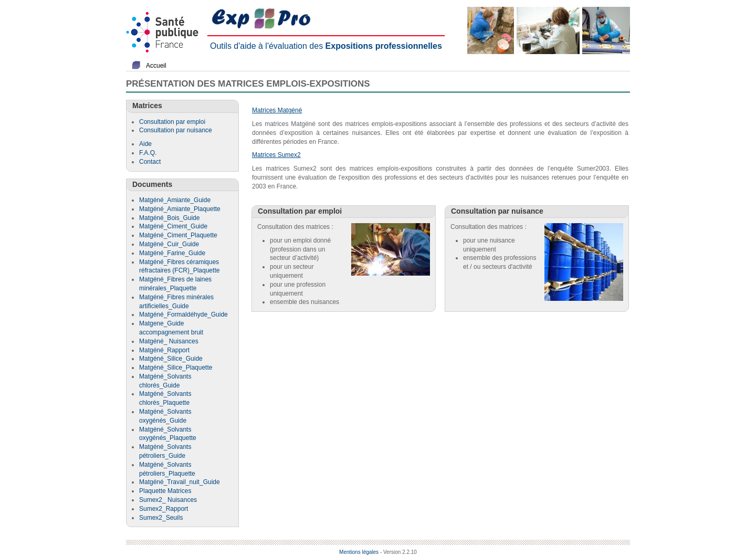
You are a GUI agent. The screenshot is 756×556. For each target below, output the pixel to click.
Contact (150, 162)
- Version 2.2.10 (398, 552)
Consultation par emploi (172, 122)
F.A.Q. (148, 153)
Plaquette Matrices (165, 491)
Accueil (156, 66)
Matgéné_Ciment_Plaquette (178, 235)
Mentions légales (359, 552)
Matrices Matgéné (277, 110)
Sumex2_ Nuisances (168, 500)
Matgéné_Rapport (164, 350)
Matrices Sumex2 (276, 155)
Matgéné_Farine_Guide (172, 253)
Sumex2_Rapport (164, 509)
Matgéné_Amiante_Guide (175, 200)
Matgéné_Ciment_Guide (173, 226)
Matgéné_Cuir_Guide (169, 244)
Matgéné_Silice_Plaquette (176, 368)
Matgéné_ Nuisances (169, 341)
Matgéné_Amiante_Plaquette (180, 209)
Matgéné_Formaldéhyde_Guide (183, 314)
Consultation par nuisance (176, 130)
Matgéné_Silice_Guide (171, 359)
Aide (145, 144)
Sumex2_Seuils (161, 518)
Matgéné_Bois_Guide (169, 218)
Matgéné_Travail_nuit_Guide (180, 482)
